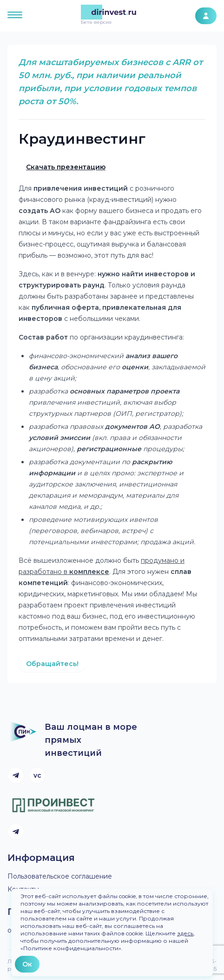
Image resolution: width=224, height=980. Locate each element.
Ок (27, 964)
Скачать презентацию (66, 167)
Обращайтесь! (52, 664)
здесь (185, 933)
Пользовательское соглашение (60, 876)
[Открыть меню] (15, 16)
